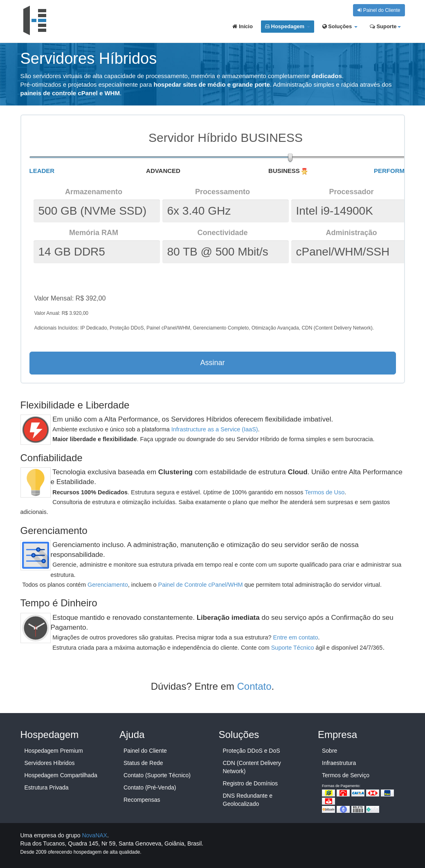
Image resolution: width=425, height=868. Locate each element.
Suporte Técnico (293, 648)
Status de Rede (143, 763)
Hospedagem (288, 26)
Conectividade (222, 233)
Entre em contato (296, 637)
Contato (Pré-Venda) (150, 787)
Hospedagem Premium (54, 751)
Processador (351, 192)
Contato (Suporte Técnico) (157, 775)
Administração (351, 233)
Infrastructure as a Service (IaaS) (215, 429)
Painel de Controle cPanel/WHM (201, 585)
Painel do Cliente (379, 10)
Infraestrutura (339, 763)
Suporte (385, 26)
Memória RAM (94, 233)
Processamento (223, 192)
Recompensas (142, 800)
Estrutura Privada (47, 787)
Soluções (340, 26)
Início (243, 26)
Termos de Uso (325, 492)
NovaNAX (94, 835)
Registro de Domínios (251, 783)
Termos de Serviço (346, 775)
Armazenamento (94, 192)
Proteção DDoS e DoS (252, 751)
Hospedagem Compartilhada (61, 775)
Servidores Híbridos (50, 763)
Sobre (329, 751)
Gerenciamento (108, 585)
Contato (254, 686)
